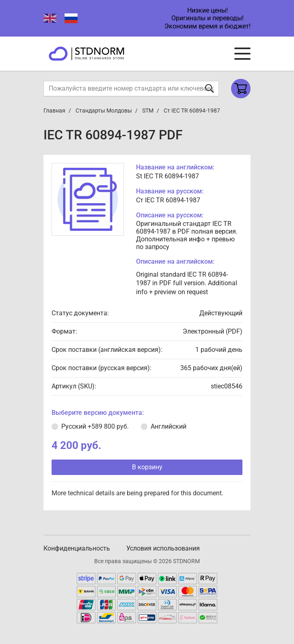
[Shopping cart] (241, 89)
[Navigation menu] (242, 54)
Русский (95, 426)
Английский (169, 426)
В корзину (147, 467)
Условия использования (163, 548)
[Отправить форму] (210, 88)
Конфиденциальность (77, 548)
